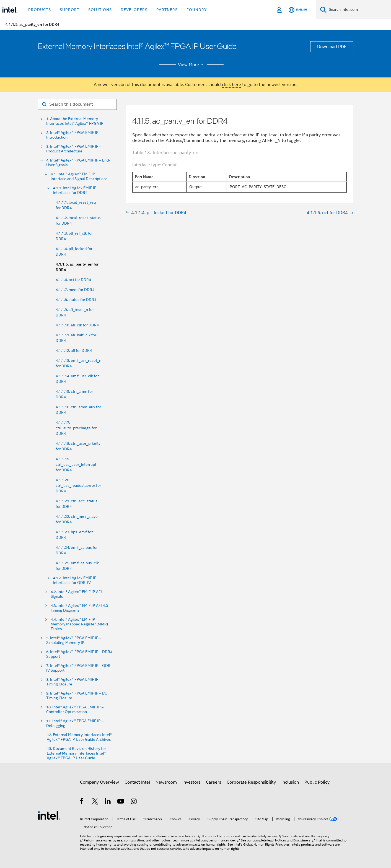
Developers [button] (134, 10)
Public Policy (317, 782)
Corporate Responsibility (251, 782)
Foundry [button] (197, 10)
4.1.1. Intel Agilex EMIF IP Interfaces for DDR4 (75, 190)
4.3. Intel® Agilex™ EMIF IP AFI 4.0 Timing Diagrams (79, 608)
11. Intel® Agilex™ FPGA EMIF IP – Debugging (75, 723)
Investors (191, 782)
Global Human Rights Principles (266, 844)
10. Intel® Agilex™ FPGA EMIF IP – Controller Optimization (75, 710)
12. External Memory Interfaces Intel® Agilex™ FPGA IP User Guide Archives (79, 737)
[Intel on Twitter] (95, 802)
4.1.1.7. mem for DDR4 (75, 290)
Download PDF (332, 47)
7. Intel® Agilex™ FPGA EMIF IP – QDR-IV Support (79, 668)
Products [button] (40, 10)
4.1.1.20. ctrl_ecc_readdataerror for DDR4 (78, 485)
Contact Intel (137, 782)
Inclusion (290, 782)
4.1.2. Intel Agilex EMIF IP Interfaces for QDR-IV (75, 580)
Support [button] (70, 10)
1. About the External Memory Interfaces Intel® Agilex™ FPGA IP (75, 121)
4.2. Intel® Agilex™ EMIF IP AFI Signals (76, 594)
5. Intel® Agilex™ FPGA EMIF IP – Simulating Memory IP (74, 640)
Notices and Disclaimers (293, 840)
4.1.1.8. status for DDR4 (76, 300)
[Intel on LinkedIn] (108, 802)
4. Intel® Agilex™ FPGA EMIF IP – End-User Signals (78, 163)
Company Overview (99, 782)
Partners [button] (167, 10)
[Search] (323, 10)
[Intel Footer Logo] (49, 815)
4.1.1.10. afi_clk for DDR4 (77, 325)
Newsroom (166, 782)
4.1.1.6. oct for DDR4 (73, 280)
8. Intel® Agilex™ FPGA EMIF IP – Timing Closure (74, 682)
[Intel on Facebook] (82, 802)
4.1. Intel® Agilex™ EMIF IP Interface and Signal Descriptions (79, 176)
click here (231, 85)
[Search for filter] (77, 104)
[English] (298, 10)
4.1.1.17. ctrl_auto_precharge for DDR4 (76, 428)
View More (191, 65)
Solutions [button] (100, 10)
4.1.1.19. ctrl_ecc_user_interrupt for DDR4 (76, 464)
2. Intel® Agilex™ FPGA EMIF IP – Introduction (74, 135)
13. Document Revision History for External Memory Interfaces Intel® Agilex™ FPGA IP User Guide (76, 753)
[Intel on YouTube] (121, 802)
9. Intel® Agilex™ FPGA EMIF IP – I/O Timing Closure (77, 696)
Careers (213, 782)
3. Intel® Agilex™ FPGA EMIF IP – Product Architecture (74, 149)
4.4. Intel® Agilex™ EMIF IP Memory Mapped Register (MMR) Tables (79, 624)
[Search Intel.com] (359, 10)
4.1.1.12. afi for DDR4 (74, 350)
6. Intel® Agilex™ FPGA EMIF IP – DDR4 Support (79, 654)
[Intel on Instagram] (134, 802)
